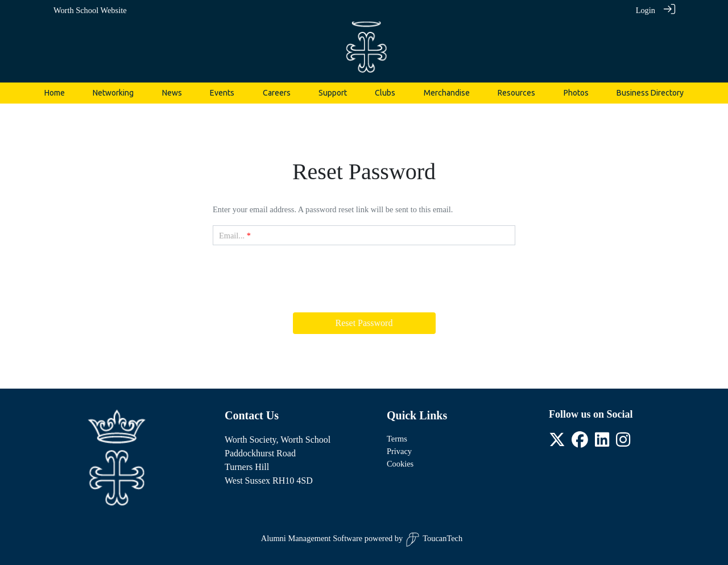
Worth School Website (90, 10)
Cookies (400, 464)
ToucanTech (434, 540)
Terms (397, 439)
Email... (232, 236)
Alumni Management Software (312, 538)
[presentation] (364, 277)
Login (646, 10)
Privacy (399, 451)
